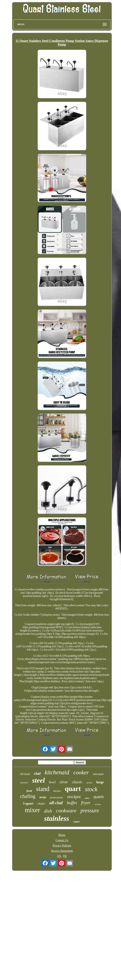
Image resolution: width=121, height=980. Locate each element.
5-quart (28, 803)
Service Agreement (62, 851)
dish (48, 811)
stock (91, 789)
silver (64, 782)
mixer (32, 810)
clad (37, 773)
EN (59, 856)
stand (43, 789)
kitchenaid (57, 772)
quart (73, 789)
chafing (28, 796)
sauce (87, 798)
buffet (72, 803)
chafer (41, 804)
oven (43, 797)
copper (76, 821)
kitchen (57, 791)
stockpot (74, 797)
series (89, 783)
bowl (52, 782)
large (100, 782)
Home (62, 835)
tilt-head (25, 774)
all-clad (56, 803)
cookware (66, 811)
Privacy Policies (62, 846)
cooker (81, 772)
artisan (98, 804)
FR (65, 856)
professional (57, 797)
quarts (99, 797)
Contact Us (62, 840)
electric (24, 783)
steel (38, 780)
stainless (57, 819)
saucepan (98, 774)
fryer (86, 803)
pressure (90, 811)
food (29, 791)
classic (77, 782)
